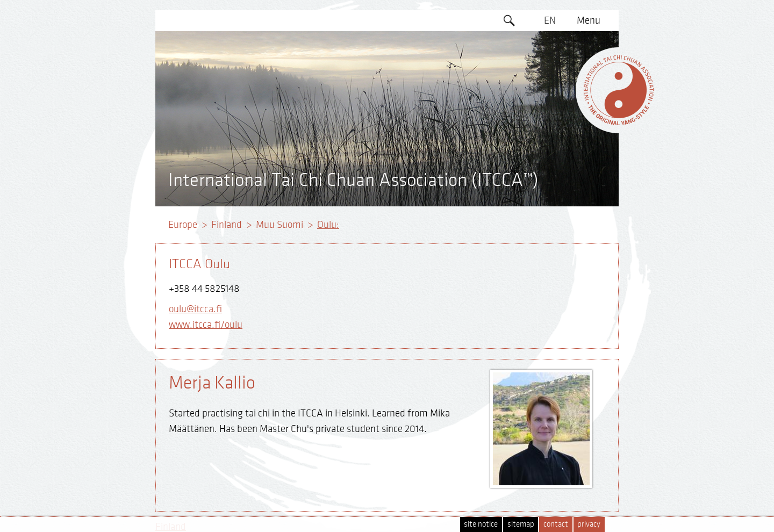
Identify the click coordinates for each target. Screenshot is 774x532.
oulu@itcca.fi (195, 309)
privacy (589, 524)
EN (550, 20)
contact (556, 524)
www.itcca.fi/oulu (206, 325)
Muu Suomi (279, 225)
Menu (589, 20)
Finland (227, 225)
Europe (183, 225)
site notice (481, 524)
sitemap (521, 524)
